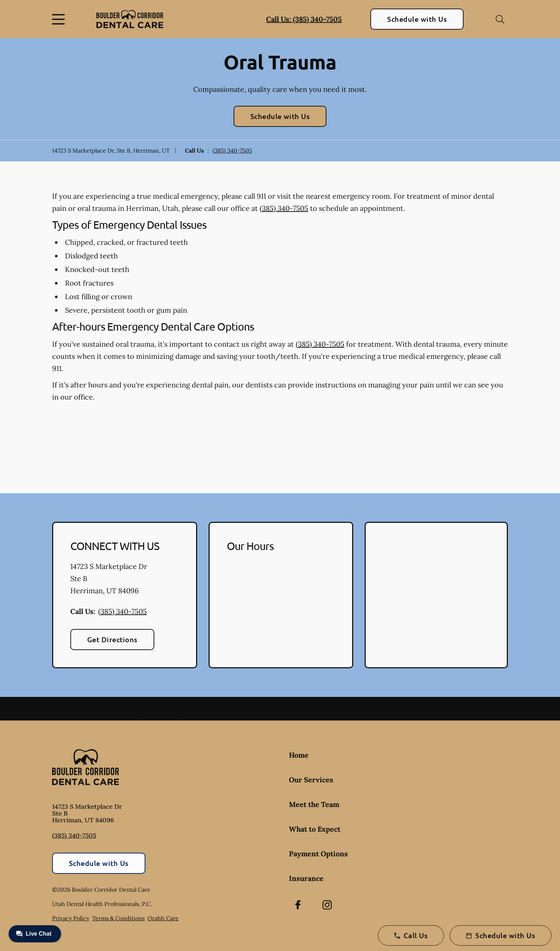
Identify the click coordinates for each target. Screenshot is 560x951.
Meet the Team (314, 804)
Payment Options (318, 854)
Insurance (306, 878)
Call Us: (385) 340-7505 (304, 19)
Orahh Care (163, 918)
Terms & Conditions (118, 918)
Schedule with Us (417, 19)
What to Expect (315, 829)
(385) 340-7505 (232, 150)
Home (299, 755)
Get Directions (112, 639)
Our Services (311, 780)
